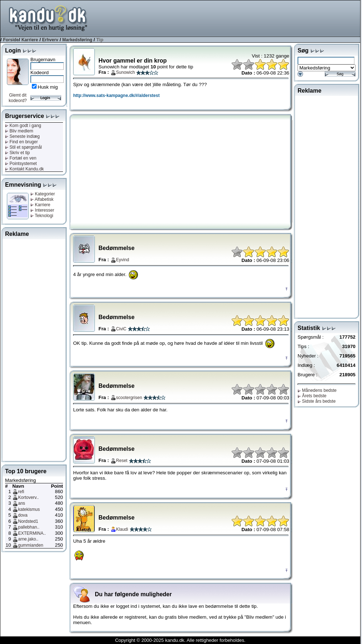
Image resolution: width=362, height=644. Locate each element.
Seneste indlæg (22, 136)
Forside (11, 40)
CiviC (121, 329)
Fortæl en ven (21, 158)
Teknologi (42, 216)
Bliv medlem (19, 131)
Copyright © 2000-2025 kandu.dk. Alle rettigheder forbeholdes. (180, 640)
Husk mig (48, 87)
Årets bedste (312, 396)
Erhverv (50, 40)
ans (22, 503)
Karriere (30, 40)
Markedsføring (77, 40)
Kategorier (43, 194)
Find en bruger (21, 142)
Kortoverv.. (28, 497)
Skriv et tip (17, 153)
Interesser (42, 210)
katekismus (29, 509)
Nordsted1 (28, 521)
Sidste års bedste (317, 401)
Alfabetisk (42, 199)
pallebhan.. (29, 527)
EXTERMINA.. (32, 533)
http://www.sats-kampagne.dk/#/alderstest (116, 96)
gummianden (31, 545)
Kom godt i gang (23, 126)
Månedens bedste (317, 390)
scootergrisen (129, 398)
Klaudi (122, 529)
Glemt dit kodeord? (18, 98)
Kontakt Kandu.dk (24, 169)
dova (23, 515)
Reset (122, 461)
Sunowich (126, 72)
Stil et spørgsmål (24, 147)
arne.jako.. (28, 539)
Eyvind (123, 260)
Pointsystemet (21, 164)
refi (21, 492)
